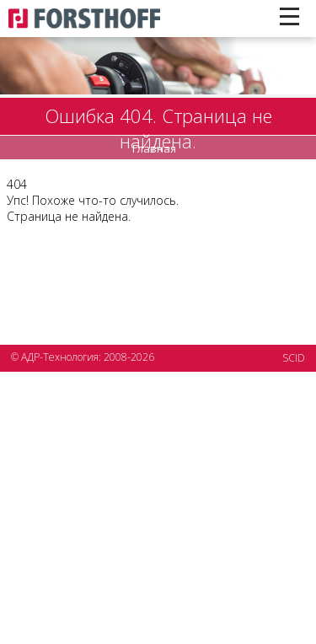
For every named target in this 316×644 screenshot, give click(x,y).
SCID (294, 358)
